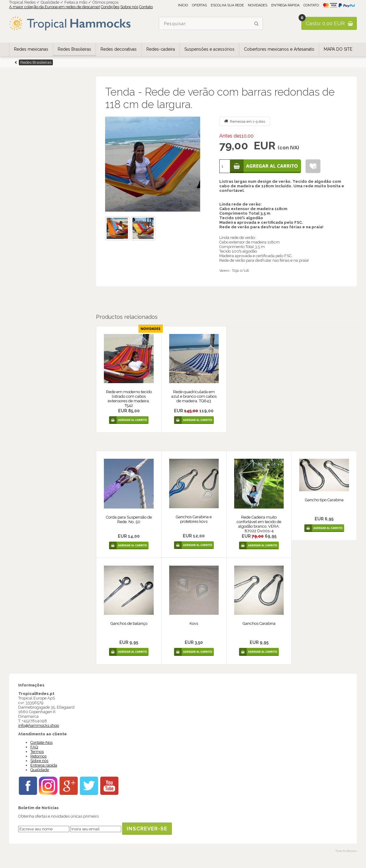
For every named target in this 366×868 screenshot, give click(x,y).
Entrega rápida (285, 5)
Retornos (38, 756)
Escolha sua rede (227, 5)
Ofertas (199, 5)
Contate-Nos (41, 742)
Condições (110, 7)
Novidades (258, 5)
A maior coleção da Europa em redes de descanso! (55, 7)
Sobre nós (129, 7)
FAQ (34, 747)
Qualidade (40, 770)
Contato (146, 7)
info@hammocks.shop (39, 725)
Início (183, 5)
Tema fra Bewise (346, 851)
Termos (37, 752)
